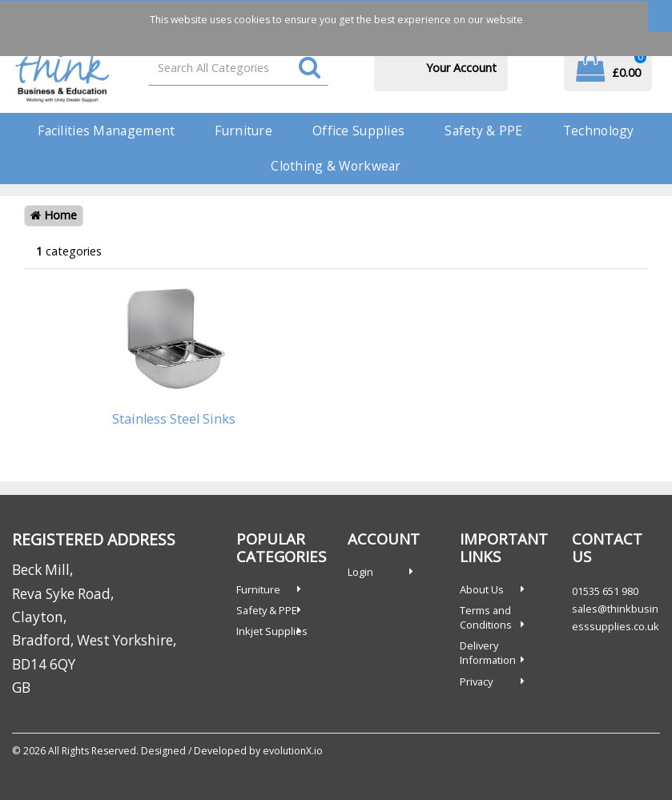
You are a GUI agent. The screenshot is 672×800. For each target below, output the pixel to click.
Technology (599, 131)
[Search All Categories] (238, 68)
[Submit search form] (310, 68)
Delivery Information (488, 653)
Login (360, 572)
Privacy (476, 681)
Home (54, 215)
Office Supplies (358, 131)
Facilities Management (106, 131)
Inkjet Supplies (272, 631)
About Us (482, 589)
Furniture (243, 131)
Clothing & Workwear (336, 166)
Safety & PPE (483, 131)
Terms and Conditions (486, 617)
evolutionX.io (293, 751)
